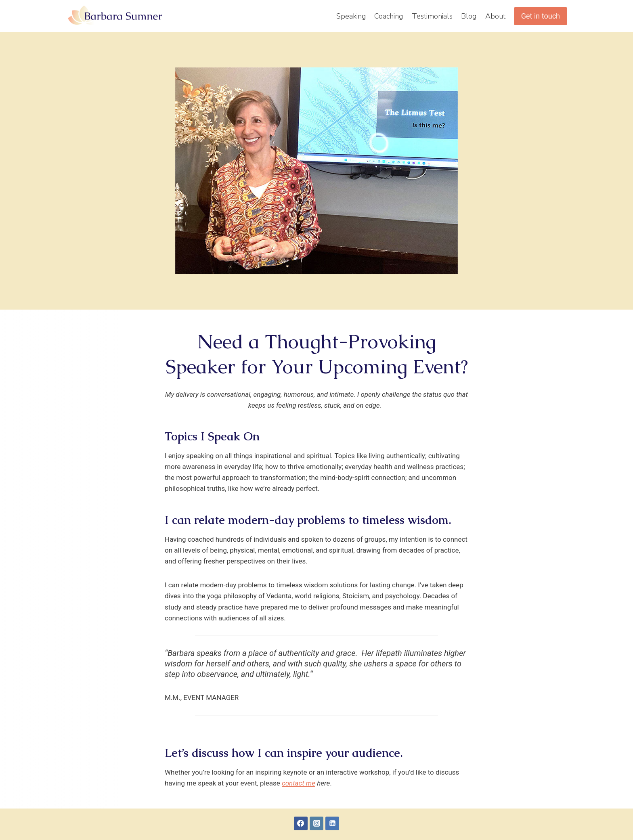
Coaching (389, 16)
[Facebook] (301, 823)
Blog (469, 16)
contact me (299, 783)
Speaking (351, 16)
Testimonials (432, 16)
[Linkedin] (332, 823)
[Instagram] (316, 823)
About (495, 16)
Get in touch (541, 16)
